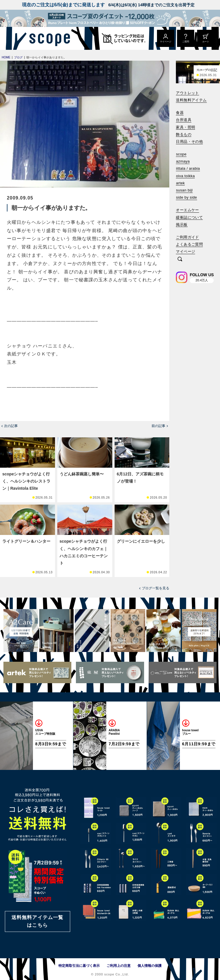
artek (180, 183)
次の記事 (11, 426)
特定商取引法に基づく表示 (79, 966)
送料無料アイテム (191, 100)
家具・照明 (185, 127)
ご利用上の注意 (119, 966)
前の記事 (158, 426)
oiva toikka (185, 176)
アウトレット (187, 93)
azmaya (183, 161)
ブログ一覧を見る (156, 588)
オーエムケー (187, 210)
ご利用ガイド (187, 237)
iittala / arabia (188, 168)
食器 (180, 113)
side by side (186, 197)
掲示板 (182, 225)
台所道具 (184, 120)
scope (181, 154)
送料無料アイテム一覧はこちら (38, 921)
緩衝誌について (189, 217)
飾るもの (184, 134)
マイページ (185, 251)
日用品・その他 (189, 142)
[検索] (180, 259)
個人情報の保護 (150, 966)
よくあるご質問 (189, 244)
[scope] (48, 38)
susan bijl (184, 190)
